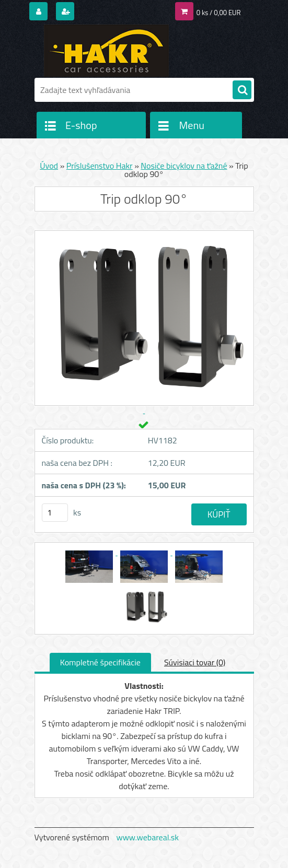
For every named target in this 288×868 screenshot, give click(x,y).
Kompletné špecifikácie (100, 662)
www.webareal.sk (147, 837)
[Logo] (106, 51)
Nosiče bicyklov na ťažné (184, 166)
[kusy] (55, 513)
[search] (242, 90)
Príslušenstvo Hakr (100, 166)
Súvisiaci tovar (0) (195, 662)
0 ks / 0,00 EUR (219, 13)
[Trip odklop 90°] (90, 552)
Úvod (49, 166)
